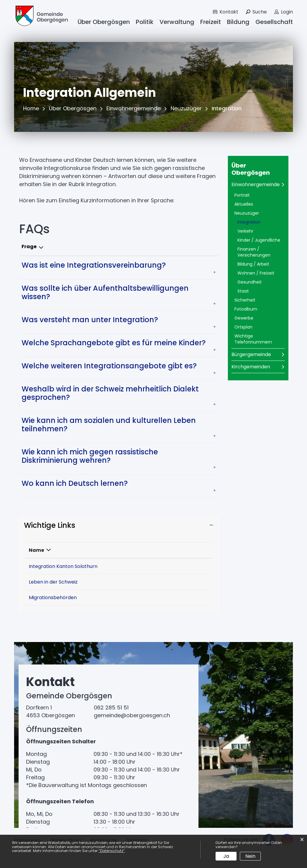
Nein (250, 856)
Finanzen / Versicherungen (254, 252)
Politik (145, 22)
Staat (243, 291)
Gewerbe (244, 318)
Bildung (238, 22)
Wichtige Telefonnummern (253, 339)
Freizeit (211, 22)
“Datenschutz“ (112, 851)
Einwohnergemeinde (256, 184)
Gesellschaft (274, 22)
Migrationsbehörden (56, 614)
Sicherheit (245, 300)
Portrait (242, 195)
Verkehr (245, 231)
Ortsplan (243, 327)
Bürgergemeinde (251, 354)
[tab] (119, 265)
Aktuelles (244, 204)
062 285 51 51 (111, 724)
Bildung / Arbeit (253, 264)
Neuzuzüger (247, 213)
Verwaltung (177, 22)
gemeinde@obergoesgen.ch (132, 731)
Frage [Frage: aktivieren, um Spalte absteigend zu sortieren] (29, 247)
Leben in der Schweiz (56, 590)
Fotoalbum (246, 309)
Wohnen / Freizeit (256, 273)
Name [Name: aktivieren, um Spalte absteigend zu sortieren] (36, 550)
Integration (261, 222)
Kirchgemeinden (251, 367)
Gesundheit (250, 282)
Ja (226, 856)
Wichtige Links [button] (50, 525)
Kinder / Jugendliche (259, 240)
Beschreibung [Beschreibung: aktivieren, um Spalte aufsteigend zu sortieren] (119, 550)
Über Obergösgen (104, 22)
